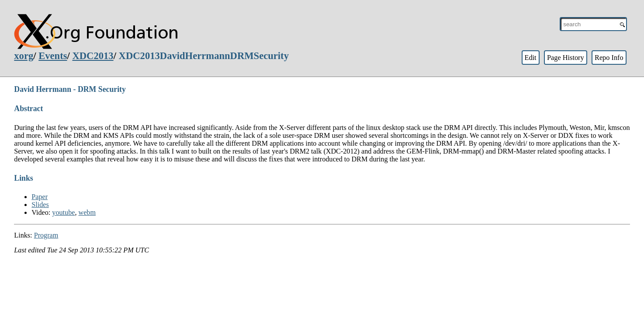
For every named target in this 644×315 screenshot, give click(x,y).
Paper (40, 197)
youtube (63, 212)
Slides (40, 205)
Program (46, 235)
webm (87, 212)
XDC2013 (93, 56)
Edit (530, 58)
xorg (24, 56)
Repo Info (609, 58)
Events (53, 56)
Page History (566, 58)
